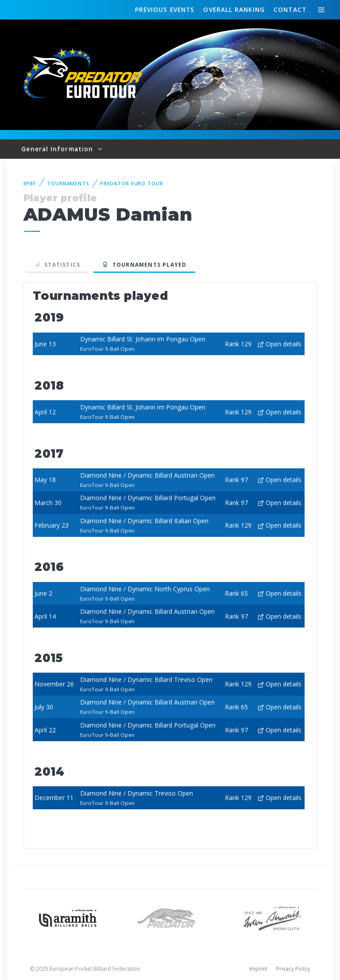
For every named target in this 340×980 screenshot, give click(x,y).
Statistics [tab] (58, 265)
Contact (290, 10)
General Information (58, 149)
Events (165, 10)
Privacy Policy (293, 969)
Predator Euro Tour (132, 183)
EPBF (30, 183)
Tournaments (68, 183)
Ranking (234, 10)
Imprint (258, 969)
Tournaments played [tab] (144, 265)
